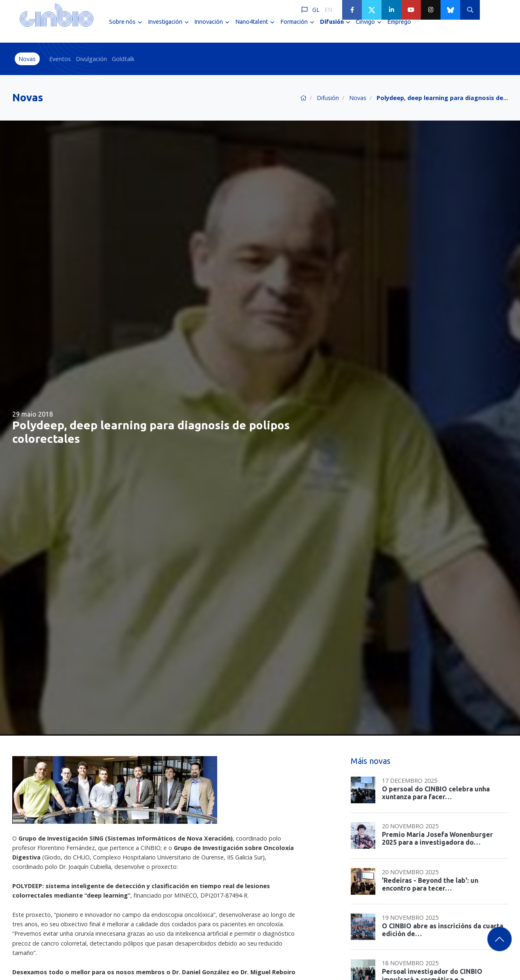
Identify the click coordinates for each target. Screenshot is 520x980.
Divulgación (91, 59)
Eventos (60, 59)
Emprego (399, 28)
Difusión (328, 98)
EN (328, 10)
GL (316, 10)
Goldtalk (123, 59)
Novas (27, 59)
